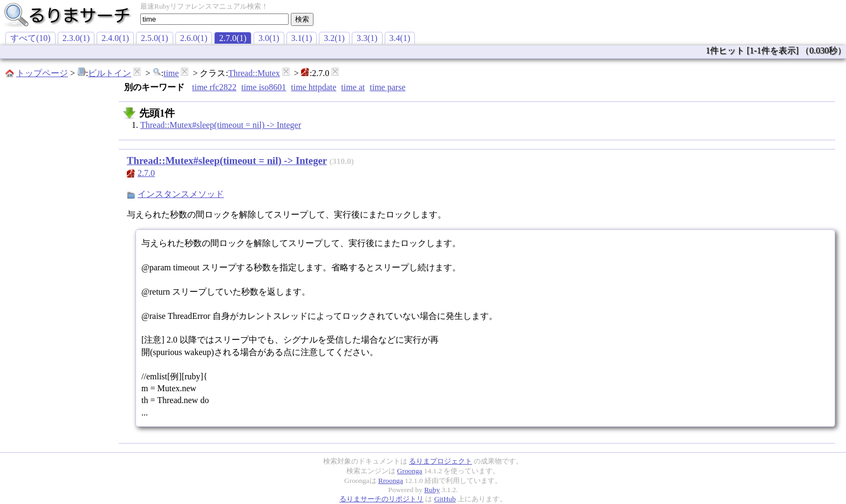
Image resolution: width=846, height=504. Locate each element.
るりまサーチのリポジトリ (381, 499)
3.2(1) (334, 38)
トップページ (42, 73)
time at (353, 87)
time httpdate (313, 87)
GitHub (445, 499)
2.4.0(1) (115, 38)
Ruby (432, 490)
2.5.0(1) (155, 38)
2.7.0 (146, 173)
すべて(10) (30, 38)
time (171, 73)
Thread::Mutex (254, 73)
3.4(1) (400, 38)
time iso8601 (264, 87)
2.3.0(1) (76, 38)
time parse (387, 87)
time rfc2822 (214, 87)
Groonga (410, 471)
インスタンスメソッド (181, 194)
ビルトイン (110, 73)
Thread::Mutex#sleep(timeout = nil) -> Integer (221, 125)
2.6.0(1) (194, 38)
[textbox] (214, 19)
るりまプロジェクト (441, 461)
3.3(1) (367, 38)
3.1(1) (302, 38)
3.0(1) (269, 38)
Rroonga (391, 481)
